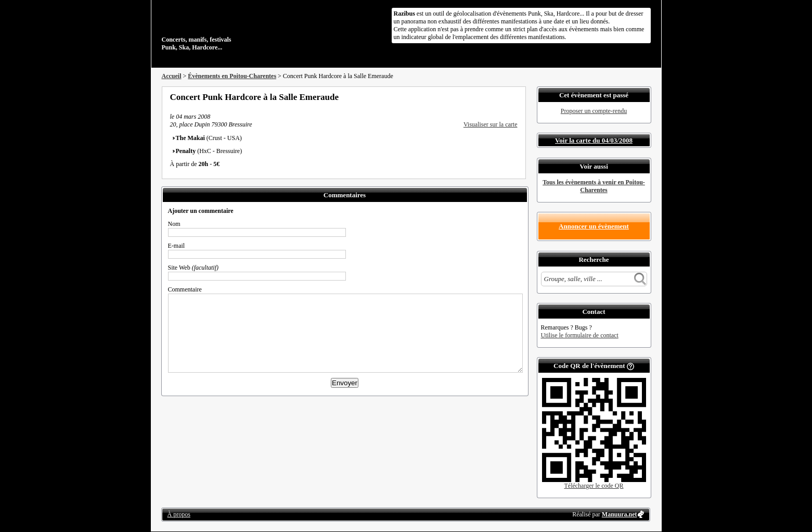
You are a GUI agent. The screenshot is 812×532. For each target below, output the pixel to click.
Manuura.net (620, 514)
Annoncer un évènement (594, 226)
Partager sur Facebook (472, 97)
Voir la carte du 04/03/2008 (594, 140)
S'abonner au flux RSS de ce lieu (514, 97)
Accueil (172, 76)
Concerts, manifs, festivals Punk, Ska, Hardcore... (229, 28)
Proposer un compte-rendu (594, 111)
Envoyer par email (500, 97)
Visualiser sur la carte (491, 124)
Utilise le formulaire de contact (580, 335)
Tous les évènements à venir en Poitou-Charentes (594, 186)
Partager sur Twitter (486, 97)
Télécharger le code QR (594, 486)
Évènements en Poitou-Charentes (232, 76)
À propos (179, 514)
